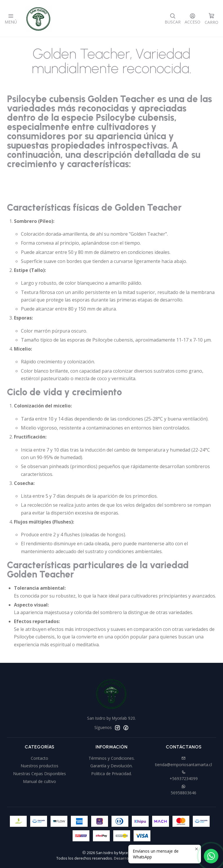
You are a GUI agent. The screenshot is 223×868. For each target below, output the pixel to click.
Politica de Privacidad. (111, 774)
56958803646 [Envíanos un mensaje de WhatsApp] (184, 790)
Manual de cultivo (39, 781)
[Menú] (11, 18)
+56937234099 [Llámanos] (184, 776)
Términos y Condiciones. (112, 758)
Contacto (39, 758)
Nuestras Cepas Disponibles (39, 774)
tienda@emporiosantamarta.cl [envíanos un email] (184, 762)
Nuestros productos (39, 766)
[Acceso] (193, 18)
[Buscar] (173, 18)
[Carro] (212, 18)
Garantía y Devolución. (111, 766)
